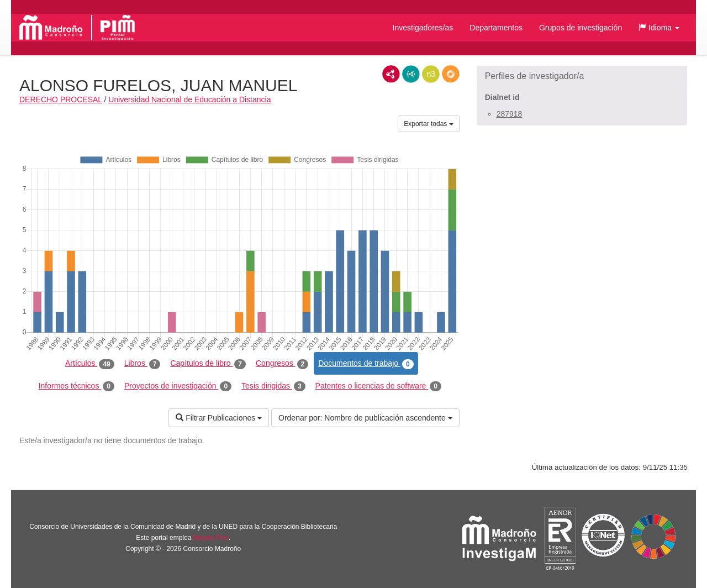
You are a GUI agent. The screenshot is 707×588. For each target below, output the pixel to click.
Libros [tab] (143, 364)
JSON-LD (411, 74)
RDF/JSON (451, 74)
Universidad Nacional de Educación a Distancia (189, 99)
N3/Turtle (431, 74)
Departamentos (496, 28)
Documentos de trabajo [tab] (366, 364)
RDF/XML (391, 74)
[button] (659, 28)
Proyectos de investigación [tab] (178, 386)
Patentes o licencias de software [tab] (378, 386)
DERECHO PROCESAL (61, 99)
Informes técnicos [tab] (76, 386)
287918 (510, 114)
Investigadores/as (423, 28)
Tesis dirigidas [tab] (273, 386)
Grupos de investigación (581, 28)
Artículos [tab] (90, 364)
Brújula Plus (211, 538)
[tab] (582, 76)
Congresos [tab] (282, 364)
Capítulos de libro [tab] (208, 364)
